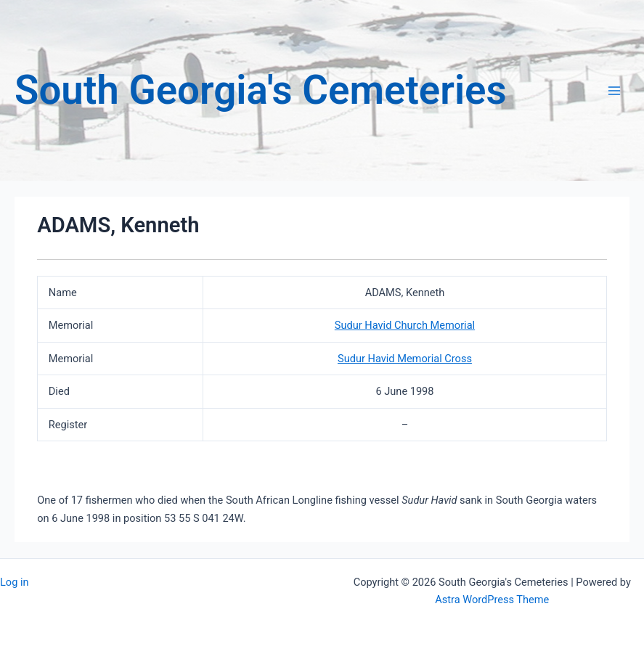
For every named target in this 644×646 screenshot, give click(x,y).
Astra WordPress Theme (492, 600)
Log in (15, 582)
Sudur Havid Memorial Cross (405, 359)
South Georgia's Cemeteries (261, 90)
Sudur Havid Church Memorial (405, 325)
